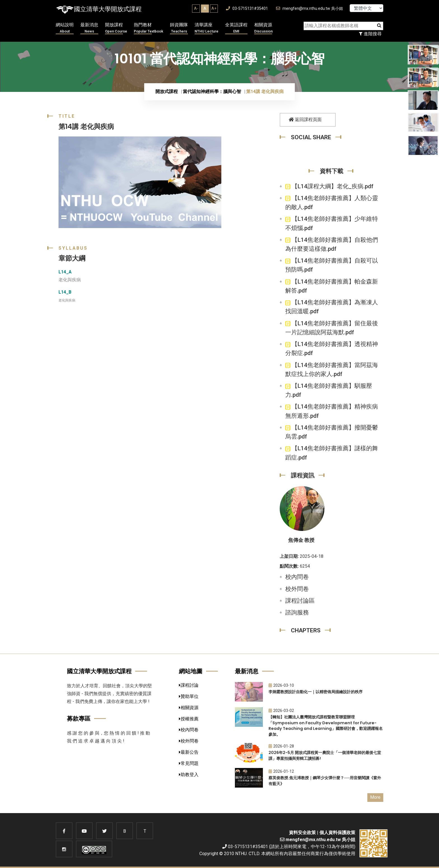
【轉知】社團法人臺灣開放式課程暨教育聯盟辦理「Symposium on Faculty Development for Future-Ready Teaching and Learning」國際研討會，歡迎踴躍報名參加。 (326, 726)
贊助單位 (189, 696)
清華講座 (206, 28)
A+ (214, 8)
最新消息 (89, 28)
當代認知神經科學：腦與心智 (212, 91)
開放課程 (116, 28)
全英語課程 (236, 28)
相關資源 (263, 28)
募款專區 (79, 719)
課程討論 (189, 685)
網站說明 (65, 28)
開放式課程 (167, 91)
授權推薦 (189, 719)
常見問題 (189, 763)
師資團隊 (179, 28)
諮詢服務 (297, 612)
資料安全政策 (302, 833)
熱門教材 (149, 28)
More (375, 797)
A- (196, 8)
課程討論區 (300, 601)
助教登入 (189, 775)
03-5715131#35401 (247, 9)
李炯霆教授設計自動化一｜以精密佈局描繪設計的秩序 (316, 692)
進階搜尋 (370, 34)
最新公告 (189, 752)
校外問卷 (297, 589)
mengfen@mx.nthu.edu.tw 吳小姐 (310, 9)
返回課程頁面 (305, 119)
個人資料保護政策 (337, 833)
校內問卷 (297, 577)
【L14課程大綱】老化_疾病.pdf (329, 186)
